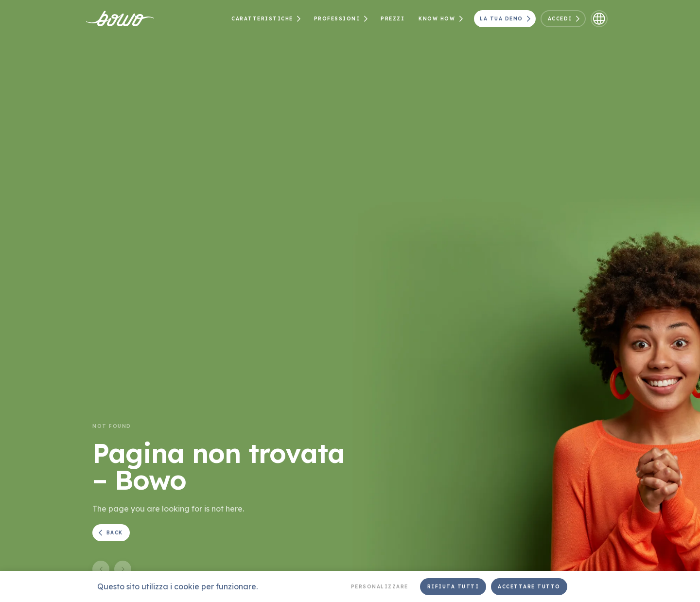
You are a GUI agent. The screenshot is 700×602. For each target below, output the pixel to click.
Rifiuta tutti (453, 587)
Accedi (565, 19)
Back (109, 533)
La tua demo (507, 19)
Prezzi (393, 19)
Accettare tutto (529, 587)
